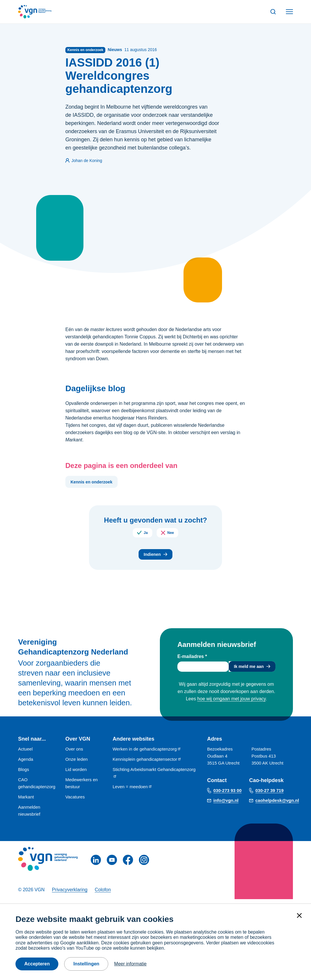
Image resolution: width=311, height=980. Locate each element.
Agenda (26, 764)
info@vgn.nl (226, 805)
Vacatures (75, 801)
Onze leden (77, 764)
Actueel (25, 753)
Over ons (74, 753)
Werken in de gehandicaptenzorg (147, 753)
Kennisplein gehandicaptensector (147, 764)
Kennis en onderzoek (95, 483)
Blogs (24, 774)
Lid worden (76, 774)
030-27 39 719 (269, 795)
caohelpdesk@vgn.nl (277, 805)
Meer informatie (130, 964)
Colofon (103, 894)
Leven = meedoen (132, 791)
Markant (26, 801)
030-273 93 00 (227, 795)
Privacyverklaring (70, 894)
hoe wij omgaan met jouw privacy (231, 704)
